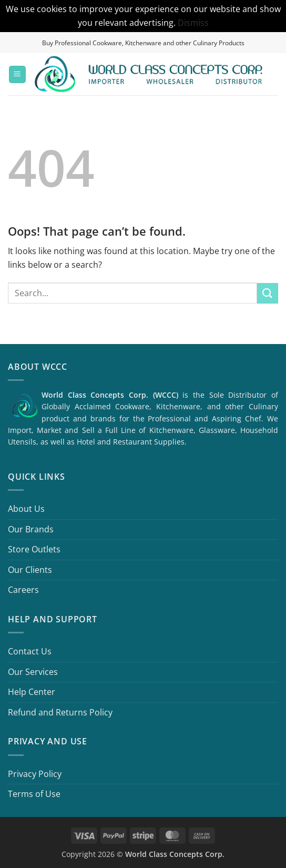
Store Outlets (34, 549)
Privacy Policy (35, 774)
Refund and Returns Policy (60, 712)
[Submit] (268, 293)
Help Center (32, 692)
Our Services (33, 672)
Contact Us (30, 651)
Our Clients (30, 570)
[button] (17, 74)
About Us (26, 509)
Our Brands (31, 529)
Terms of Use (34, 794)
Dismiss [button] (193, 23)
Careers (23, 590)
